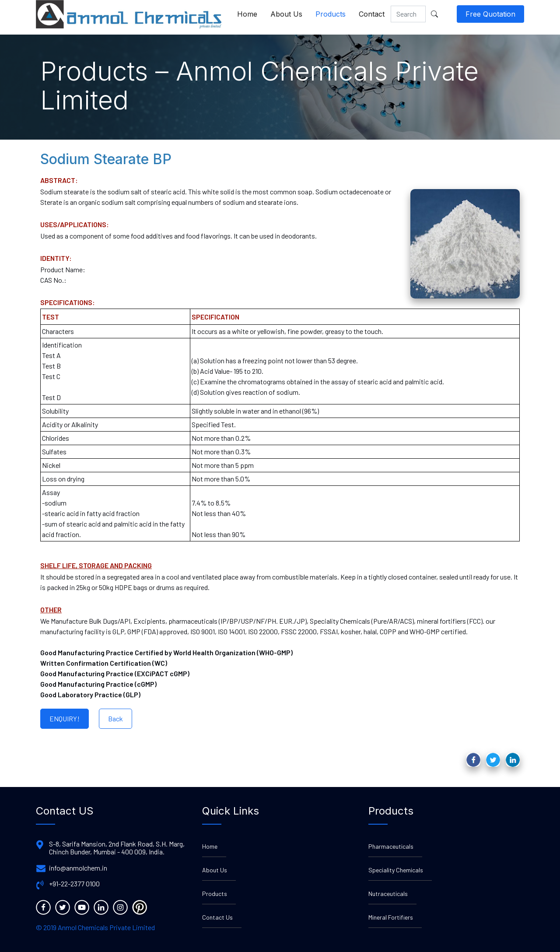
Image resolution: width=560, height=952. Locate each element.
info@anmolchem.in (78, 868)
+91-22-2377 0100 (74, 884)
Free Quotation (490, 14)
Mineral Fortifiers (391, 917)
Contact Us (217, 917)
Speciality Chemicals (396, 870)
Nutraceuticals (388, 894)
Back (115, 718)
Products (331, 14)
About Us (286, 14)
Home (247, 14)
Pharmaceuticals (391, 846)
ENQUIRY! (65, 718)
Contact (372, 14)
